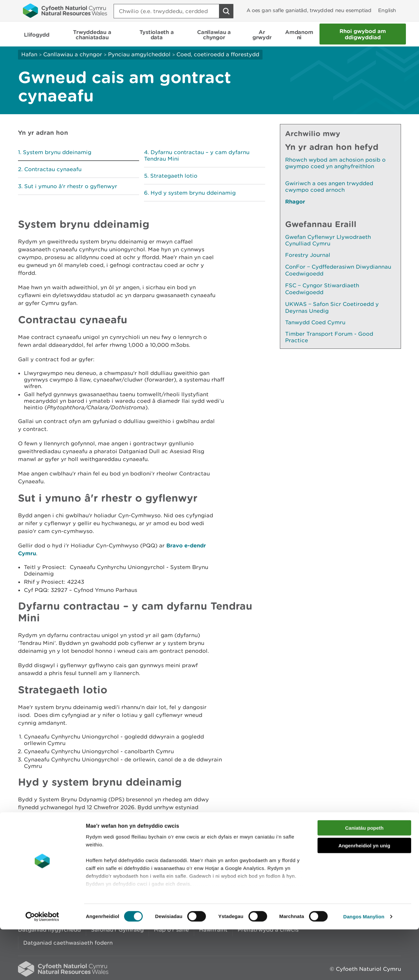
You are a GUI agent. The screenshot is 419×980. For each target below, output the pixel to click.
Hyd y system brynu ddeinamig (193, 193)
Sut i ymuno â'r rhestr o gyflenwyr (71, 186)
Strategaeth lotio (174, 176)
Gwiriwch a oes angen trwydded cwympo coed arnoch (329, 187)
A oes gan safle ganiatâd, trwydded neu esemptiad (309, 10)
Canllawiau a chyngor (73, 54)
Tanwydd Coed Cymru (315, 322)
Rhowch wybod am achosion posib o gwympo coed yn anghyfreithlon (335, 163)
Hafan (29, 54)
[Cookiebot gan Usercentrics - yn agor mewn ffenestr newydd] (42, 967)
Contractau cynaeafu (53, 169)
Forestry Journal (308, 255)
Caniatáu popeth (364, 878)
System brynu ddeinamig (57, 152)
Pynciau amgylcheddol (139, 54)
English (387, 10)
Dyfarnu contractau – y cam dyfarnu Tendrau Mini (197, 155)
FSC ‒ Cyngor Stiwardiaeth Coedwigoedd (322, 289)
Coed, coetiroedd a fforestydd (218, 54)
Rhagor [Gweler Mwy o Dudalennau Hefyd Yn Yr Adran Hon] (295, 201)
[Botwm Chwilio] (226, 11)
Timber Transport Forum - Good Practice (329, 337)
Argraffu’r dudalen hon (370, 856)
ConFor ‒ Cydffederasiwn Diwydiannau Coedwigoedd (338, 270)
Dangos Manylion (364, 967)
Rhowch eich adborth (159, 856)
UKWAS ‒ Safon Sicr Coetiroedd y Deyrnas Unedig (332, 307)
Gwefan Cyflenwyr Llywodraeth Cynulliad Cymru (328, 240)
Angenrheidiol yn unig (364, 896)
